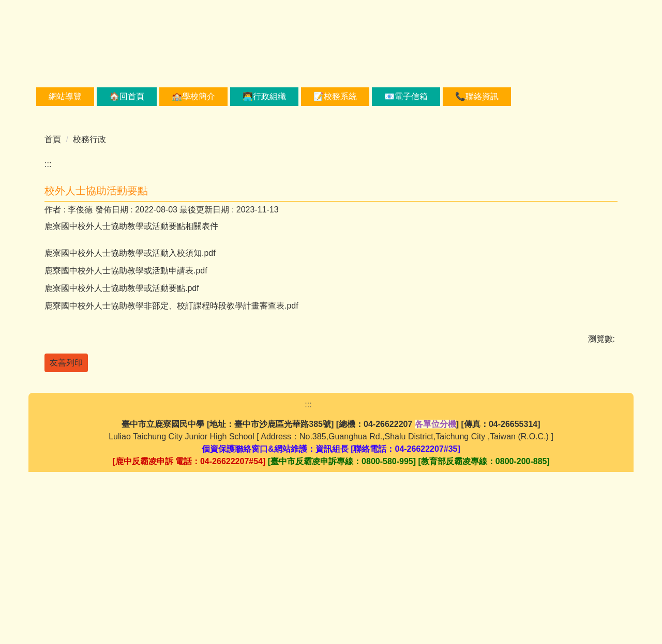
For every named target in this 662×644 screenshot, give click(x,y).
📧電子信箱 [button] (440, 96)
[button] (49, 174)
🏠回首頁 (161, 96)
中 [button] (588, 328)
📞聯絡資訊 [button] (511, 96)
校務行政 (89, 257)
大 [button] (609, 328)
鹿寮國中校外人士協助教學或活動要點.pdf (129, 427)
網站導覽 (99, 96)
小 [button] (568, 328)
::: (52, 96)
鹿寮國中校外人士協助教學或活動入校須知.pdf (137, 389)
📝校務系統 (369, 96)
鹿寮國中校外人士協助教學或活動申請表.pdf (133, 408)
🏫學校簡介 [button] (228, 96)
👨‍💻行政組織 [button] (298, 96)
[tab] (294, 221)
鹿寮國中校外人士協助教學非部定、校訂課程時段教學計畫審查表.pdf (178, 446)
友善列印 (66, 504)
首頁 (53, 257)
